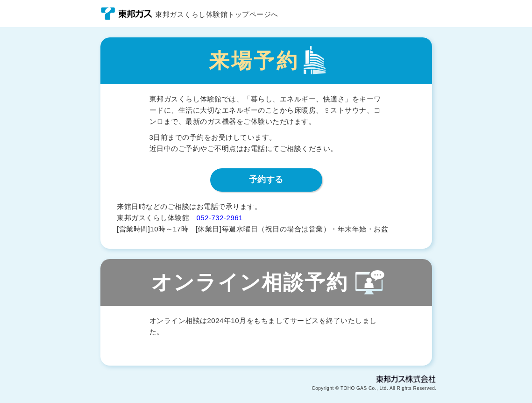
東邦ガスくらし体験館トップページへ (217, 14)
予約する (266, 180)
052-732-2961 (220, 218)
